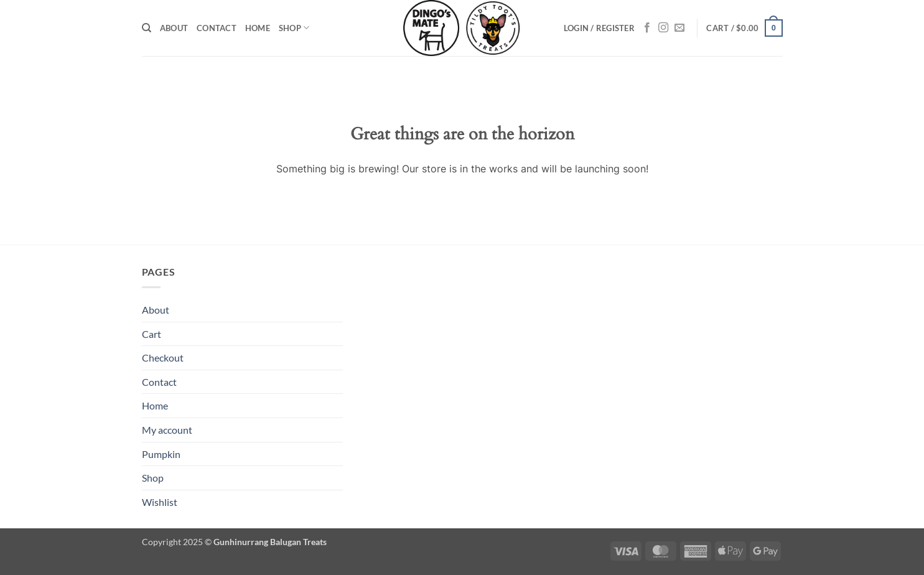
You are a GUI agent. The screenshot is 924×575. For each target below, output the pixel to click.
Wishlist (160, 502)
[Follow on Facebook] (647, 28)
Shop (294, 28)
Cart (152, 334)
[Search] (147, 28)
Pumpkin (161, 454)
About (174, 28)
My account (167, 430)
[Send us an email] (679, 28)
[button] (599, 28)
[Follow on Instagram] (663, 28)
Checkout (163, 358)
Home (258, 28)
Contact (217, 28)
